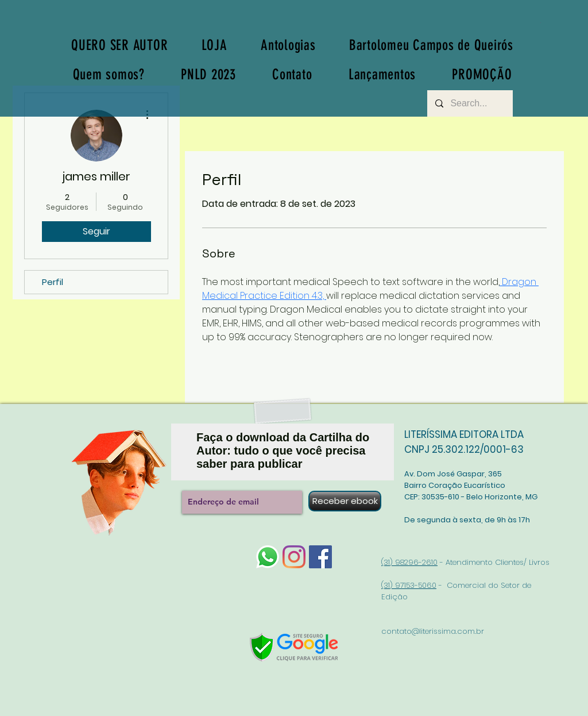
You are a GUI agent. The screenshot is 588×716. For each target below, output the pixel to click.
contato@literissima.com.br (433, 631)
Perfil (53, 282)
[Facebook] (320, 557)
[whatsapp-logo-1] (268, 557)
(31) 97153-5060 (409, 585)
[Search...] (469, 103)
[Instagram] (294, 557)
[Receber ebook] (345, 501)
